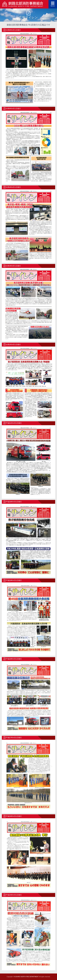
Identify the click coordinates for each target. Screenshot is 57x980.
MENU (53, 4)
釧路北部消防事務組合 (23, 5)
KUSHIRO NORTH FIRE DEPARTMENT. (27, 977)
